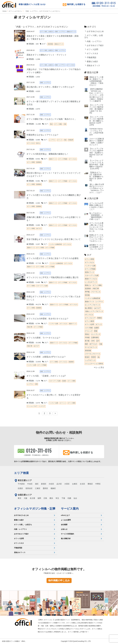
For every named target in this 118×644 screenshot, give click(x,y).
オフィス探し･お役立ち (94, 36)
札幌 (69, 498)
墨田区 (45, 488)
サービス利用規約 (67, 534)
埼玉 (57, 498)
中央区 (30, 484)
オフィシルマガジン (15, 11)
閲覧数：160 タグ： (37, 44)
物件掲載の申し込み (59, 580)
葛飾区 (53, 488)
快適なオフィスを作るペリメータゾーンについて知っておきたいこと (96, 238)
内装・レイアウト (94, 41)
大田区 (67, 484)
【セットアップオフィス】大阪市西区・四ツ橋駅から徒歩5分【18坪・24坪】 (96, 121)
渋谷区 (51, 484)
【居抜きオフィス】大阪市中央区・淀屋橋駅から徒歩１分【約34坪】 (96, 177)
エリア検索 (21, 473)
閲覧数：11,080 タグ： (38, 124)
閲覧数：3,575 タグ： (38, 403)
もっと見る (99, 367)
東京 (20, 498)
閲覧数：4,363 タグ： (38, 203)
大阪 (26, 498)
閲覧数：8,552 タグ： (38, 159)
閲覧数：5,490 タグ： (38, 282)
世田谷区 (29, 488)
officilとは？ (66, 515)
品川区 (59, 484)
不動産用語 (92, 57)
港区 (37, 484)
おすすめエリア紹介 (95, 45)
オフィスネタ (92, 53)
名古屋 (32, 498)
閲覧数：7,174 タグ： (38, 381)
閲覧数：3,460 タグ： (38, 225)
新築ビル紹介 (92, 62)
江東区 (38, 488)
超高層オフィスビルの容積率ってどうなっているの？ (96, 247)
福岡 (39, 498)
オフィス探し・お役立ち (23, 525)
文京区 (82, 484)
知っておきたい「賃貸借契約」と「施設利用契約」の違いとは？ (96, 216)
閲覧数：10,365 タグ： (38, 343)
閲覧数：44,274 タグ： (38, 304)
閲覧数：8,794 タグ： (38, 324)
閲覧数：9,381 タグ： (38, 181)
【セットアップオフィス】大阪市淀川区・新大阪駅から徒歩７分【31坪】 (96, 109)
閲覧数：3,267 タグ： (38, 244)
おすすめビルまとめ (95, 31)
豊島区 (90, 484)
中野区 (98, 484)
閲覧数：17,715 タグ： (38, 263)
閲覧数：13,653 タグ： (38, 362)
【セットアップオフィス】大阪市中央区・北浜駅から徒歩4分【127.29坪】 (96, 153)
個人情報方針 (66, 539)
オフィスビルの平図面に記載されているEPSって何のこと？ (96, 206)
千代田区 (21, 484)
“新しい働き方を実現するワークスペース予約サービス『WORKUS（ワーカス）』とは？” (97, 188)
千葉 (63, 498)
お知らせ (64, 529)
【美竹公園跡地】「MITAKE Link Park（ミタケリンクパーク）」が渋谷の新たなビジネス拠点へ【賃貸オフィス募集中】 (96, 95)
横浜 (51, 498)
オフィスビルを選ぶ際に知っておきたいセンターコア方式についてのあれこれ (96, 227)
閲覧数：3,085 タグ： (38, 140)
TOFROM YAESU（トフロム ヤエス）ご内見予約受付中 (96, 132)
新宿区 (44, 484)
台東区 (75, 484)
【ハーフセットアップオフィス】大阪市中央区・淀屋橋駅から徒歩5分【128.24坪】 (96, 165)
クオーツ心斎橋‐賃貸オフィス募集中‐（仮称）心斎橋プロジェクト (97, 142)
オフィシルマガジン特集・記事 (35, 509)
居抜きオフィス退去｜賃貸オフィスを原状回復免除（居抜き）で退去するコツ (96, 81)
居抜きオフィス (93, 66)
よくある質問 (66, 520)
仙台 (75, 498)
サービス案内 (70, 509)
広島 (45, 498)
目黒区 (20, 488)
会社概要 (64, 525)
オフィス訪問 (92, 49)
